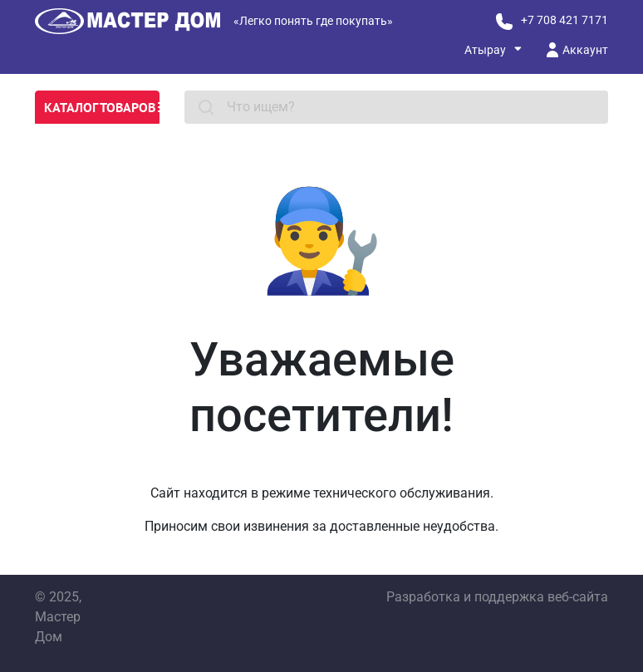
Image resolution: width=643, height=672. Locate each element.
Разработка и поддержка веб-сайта (497, 597)
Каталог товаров (102, 107)
